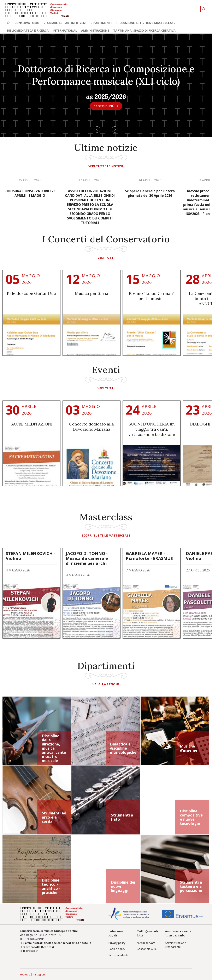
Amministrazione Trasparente (176, 945)
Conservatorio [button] (27, 23)
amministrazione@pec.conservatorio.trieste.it (58, 943)
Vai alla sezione (106, 684)
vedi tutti (106, 258)
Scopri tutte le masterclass (106, 535)
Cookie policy (117, 949)
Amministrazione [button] (95, 30)
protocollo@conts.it (40, 947)
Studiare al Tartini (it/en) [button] (65, 23)
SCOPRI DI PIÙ (106, 106)
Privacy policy (117, 943)
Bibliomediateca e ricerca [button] (28, 30)
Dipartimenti (101, 23)
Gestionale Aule (147, 949)
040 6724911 (37, 939)
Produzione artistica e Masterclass (145, 23)
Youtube (25, 974)
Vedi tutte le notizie (106, 166)
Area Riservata (146, 943)
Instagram (39, 974)
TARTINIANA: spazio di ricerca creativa (144, 30)
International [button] (65, 30)
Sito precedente (119, 955)
